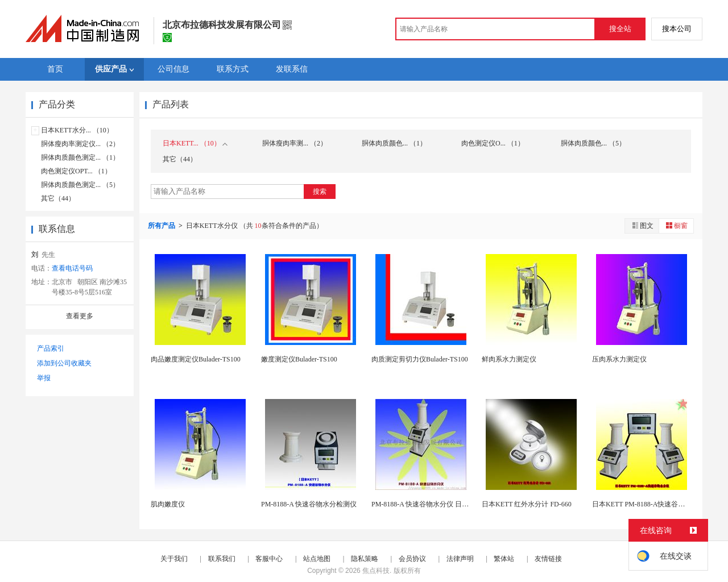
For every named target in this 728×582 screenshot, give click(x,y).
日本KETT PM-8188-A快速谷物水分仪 (649, 504)
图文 (642, 225)
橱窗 (676, 225)
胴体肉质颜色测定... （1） (80, 157)
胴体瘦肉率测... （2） (295, 143)
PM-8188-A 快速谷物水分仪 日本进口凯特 (434, 504)
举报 (44, 378)
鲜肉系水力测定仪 (509, 359)
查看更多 (80, 316)
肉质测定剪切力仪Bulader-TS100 (420, 359)
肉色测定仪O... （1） (493, 143)
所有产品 (162, 226)
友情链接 (548, 559)
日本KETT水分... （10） (77, 130)
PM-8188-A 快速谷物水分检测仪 (309, 504)
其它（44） (58, 198)
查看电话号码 (72, 268)
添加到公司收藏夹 (64, 363)
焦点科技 (376, 571)
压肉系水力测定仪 (619, 359)
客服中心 (269, 559)
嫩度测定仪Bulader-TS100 (299, 359)
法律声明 (460, 559)
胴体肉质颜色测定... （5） (80, 185)
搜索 (320, 192)
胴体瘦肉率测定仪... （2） (80, 144)
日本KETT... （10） (195, 143)
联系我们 (222, 559)
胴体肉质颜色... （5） (593, 143)
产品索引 (51, 348)
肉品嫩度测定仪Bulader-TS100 (196, 359)
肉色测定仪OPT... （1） (76, 171)
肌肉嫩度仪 (168, 504)
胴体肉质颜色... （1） (394, 143)
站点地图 (317, 559)
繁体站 (504, 559)
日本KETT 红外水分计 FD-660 (527, 504)
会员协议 (412, 559)
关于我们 (174, 559)
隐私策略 (365, 559)
